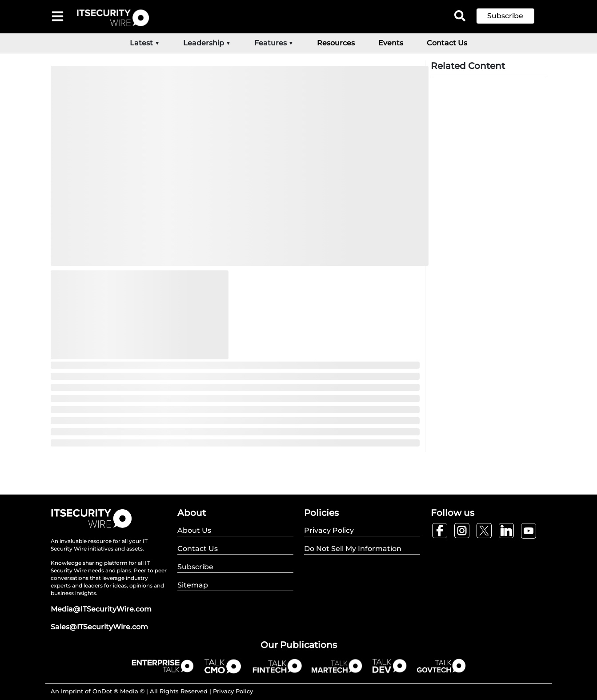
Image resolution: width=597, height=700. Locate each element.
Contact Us (447, 43)
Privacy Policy (233, 691)
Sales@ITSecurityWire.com (99, 627)
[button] (512, 16)
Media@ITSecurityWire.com (101, 609)
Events (391, 43)
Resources (336, 43)
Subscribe (505, 16)
